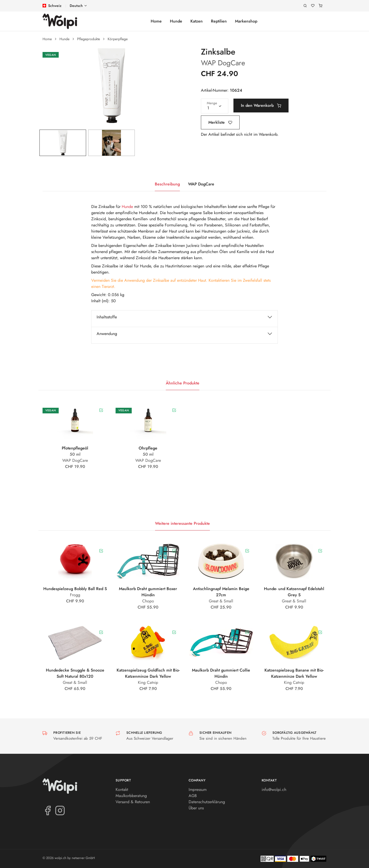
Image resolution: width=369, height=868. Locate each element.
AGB (193, 796)
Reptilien (219, 21)
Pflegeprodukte (89, 39)
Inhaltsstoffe (107, 317)
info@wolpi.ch (274, 789)
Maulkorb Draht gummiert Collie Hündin (221, 673)
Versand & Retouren (133, 802)
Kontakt (122, 789)
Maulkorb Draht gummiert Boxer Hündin (148, 592)
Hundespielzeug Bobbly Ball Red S (75, 589)
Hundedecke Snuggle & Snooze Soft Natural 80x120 (75, 673)
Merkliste (220, 122)
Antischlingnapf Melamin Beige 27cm (221, 592)
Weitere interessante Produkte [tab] (182, 523)
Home (156, 21)
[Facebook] (48, 810)
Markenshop (246, 21)
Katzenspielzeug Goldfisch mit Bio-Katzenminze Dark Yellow (148, 673)
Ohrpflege (148, 448)
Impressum (198, 789)
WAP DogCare (223, 63)
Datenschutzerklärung (207, 802)
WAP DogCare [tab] (201, 184)
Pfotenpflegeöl (75, 448)
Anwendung (107, 334)
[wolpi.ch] (60, 21)
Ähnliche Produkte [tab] (183, 383)
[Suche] (305, 6)
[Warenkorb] (321, 6)
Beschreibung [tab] (167, 184)
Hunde (176, 21)
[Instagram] (60, 810)
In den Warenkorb (261, 105)
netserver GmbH (83, 858)
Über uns (196, 808)
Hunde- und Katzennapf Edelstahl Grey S (294, 592)
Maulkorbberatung (131, 796)
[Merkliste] (313, 6)
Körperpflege (118, 39)
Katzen (197, 21)
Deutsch (76, 6)
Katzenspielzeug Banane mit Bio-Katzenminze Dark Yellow (294, 673)
